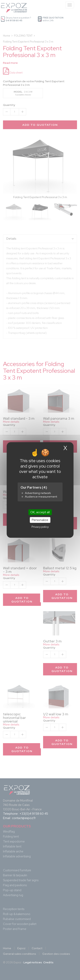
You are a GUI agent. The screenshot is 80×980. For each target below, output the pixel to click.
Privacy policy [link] (40, 527)
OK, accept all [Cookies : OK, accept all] (40, 512)
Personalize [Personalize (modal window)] (40, 520)
